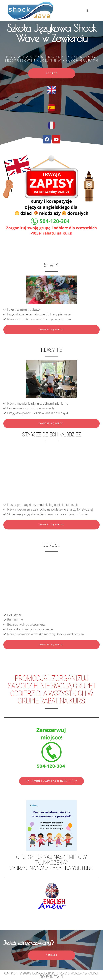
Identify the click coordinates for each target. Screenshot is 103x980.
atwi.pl (59, 977)
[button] (87, 11)
